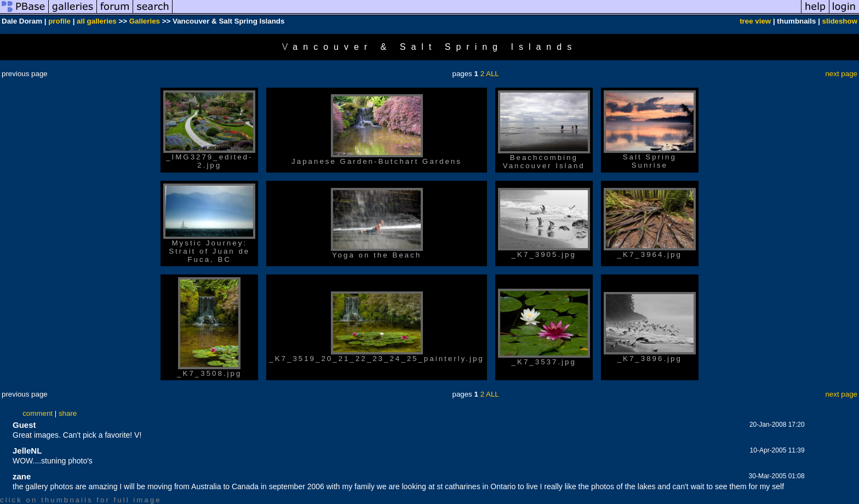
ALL (493, 74)
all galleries (97, 21)
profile (59, 21)
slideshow (840, 21)
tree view (755, 21)
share (68, 413)
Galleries (145, 21)
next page (841, 74)
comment (38, 413)
